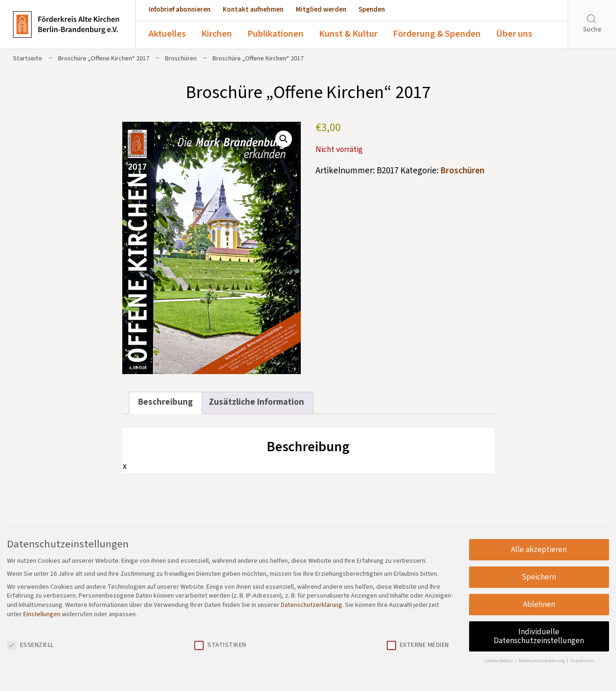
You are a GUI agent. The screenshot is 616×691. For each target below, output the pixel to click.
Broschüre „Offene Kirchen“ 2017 (104, 59)
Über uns (514, 34)
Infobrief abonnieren (180, 10)
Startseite (28, 59)
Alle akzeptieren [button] (539, 550)
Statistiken (220, 645)
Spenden (372, 10)
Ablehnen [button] (539, 604)
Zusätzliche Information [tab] (256, 402)
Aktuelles (167, 34)
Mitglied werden (321, 10)
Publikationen (275, 34)
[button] (284, 139)
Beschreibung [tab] (166, 402)
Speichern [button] (539, 577)
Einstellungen (42, 614)
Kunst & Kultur (348, 34)
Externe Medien (418, 645)
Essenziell (30, 645)
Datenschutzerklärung (311, 605)
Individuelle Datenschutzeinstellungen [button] (539, 636)
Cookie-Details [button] (499, 661)
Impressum (582, 661)
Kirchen (217, 34)
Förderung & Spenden (437, 34)
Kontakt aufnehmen (253, 10)
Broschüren (181, 59)
